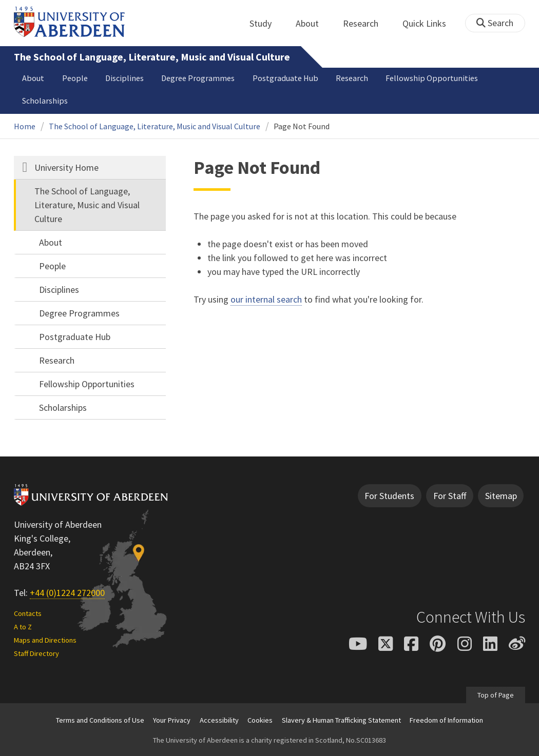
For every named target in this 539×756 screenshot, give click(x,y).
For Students (389, 496)
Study (266, 23)
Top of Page (496, 695)
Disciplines (124, 78)
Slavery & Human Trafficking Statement (341, 720)
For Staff (450, 496)
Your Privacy (172, 720)
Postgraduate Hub (285, 78)
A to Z (23, 627)
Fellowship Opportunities (432, 78)
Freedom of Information (446, 720)
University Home (66, 167)
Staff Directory (36, 653)
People (75, 78)
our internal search (266, 299)
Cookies (260, 720)
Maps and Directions (45, 640)
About (313, 23)
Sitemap (501, 496)
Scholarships (45, 101)
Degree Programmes (198, 78)
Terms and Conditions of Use (100, 720)
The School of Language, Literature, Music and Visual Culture (152, 57)
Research (366, 23)
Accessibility (219, 720)
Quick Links (430, 23)
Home (25, 126)
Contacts (28, 613)
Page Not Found (302, 126)
